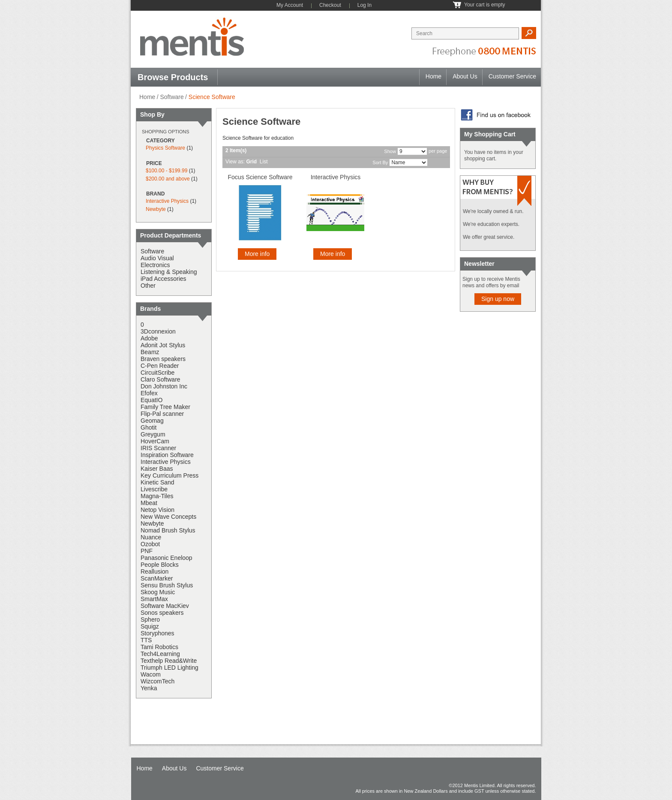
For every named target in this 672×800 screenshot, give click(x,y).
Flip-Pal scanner (162, 414)
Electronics (155, 265)
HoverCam (155, 441)
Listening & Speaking (169, 272)
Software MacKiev (165, 606)
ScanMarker (157, 578)
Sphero (150, 620)
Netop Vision (157, 510)
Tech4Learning (160, 654)
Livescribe (154, 489)
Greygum (153, 434)
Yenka (149, 688)
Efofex (149, 393)
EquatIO (151, 400)
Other (148, 286)
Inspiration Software (167, 455)
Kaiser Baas (157, 469)
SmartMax (154, 599)
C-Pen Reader (160, 366)
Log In (364, 5)
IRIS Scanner (158, 448)
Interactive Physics (336, 177)
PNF (147, 551)
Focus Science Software (260, 177)
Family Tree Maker (165, 407)
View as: (235, 162)
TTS (146, 640)
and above (168, 179)
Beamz (150, 352)
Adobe (149, 338)
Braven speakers (163, 359)
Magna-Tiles (157, 496)
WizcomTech (157, 681)
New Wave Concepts (168, 517)
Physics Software (165, 148)
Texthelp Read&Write (169, 661)
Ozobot (150, 544)
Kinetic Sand (157, 482)
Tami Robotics (159, 647)
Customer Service (512, 76)
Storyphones (157, 633)
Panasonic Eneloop (166, 558)
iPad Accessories (163, 279)
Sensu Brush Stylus (167, 585)
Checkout (330, 5)
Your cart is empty (485, 5)
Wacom (151, 674)
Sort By (380, 162)
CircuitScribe (157, 373)
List (264, 162)
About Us (465, 76)
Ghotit (148, 427)
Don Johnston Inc (164, 386)
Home (433, 76)
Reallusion (154, 571)
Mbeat (149, 503)
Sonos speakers (162, 613)
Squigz (150, 626)
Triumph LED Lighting (169, 668)
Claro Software (160, 379)
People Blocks (160, 565)
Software (172, 97)
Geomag (152, 421)
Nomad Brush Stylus (168, 530)
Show (390, 151)
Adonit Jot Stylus (163, 345)
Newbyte (156, 209)
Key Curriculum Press (169, 475)
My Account (290, 5)
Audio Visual (157, 258)
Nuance (151, 537)
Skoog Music (158, 592)
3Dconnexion (158, 331)
